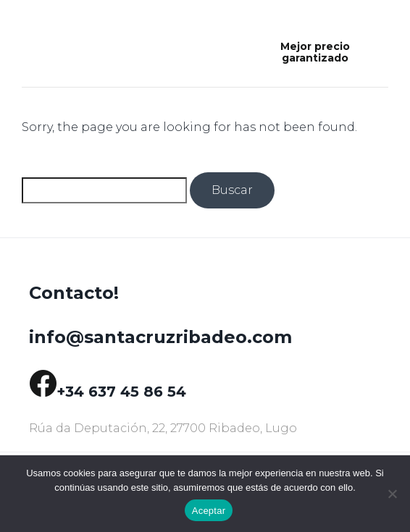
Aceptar (209, 511)
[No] (392, 494)
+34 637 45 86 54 (121, 392)
